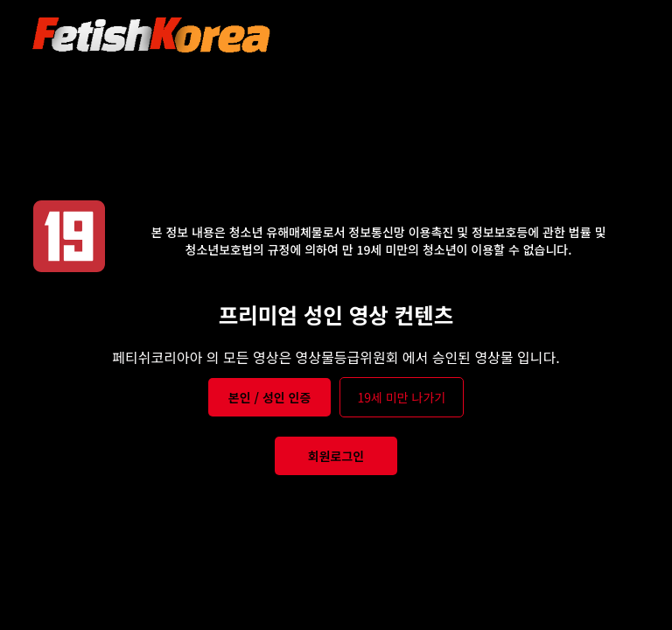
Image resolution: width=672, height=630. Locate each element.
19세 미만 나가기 (402, 397)
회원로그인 (336, 456)
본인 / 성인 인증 (270, 397)
